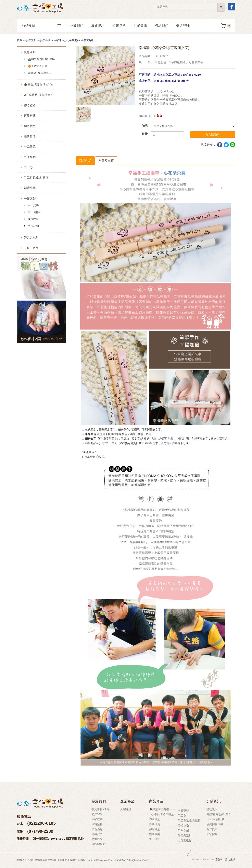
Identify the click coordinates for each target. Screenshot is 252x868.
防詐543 (97, 814)
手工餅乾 (30, 146)
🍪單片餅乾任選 (38, 66)
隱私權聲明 (98, 844)
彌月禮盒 (30, 126)
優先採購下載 (215, 824)
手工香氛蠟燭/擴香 (36, 178)
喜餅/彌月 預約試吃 (218, 814)
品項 (145, 125)
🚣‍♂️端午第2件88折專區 (41, 59)
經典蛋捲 (30, 136)
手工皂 (28, 167)
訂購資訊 (140, 26)
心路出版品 (31, 248)
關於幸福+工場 (101, 809)
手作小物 (45, 40)
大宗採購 (126, 809)
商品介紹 (41, 26)
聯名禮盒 (30, 105)
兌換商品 (97, 839)
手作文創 (31, 40)
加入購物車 (213, 135)
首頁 (19, 40)
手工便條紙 (35, 212)
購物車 (218, 859)
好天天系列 (31, 237)
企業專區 (119, 26)
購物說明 (212, 809)
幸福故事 (97, 819)
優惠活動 (30, 52)
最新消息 (98, 26)
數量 (145, 134)
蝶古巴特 (33, 219)
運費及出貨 (106, 161)
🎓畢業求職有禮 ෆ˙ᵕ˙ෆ (38, 85)
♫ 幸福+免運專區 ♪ (39, 73)
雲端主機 (230, 859)
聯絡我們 (162, 26)
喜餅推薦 (30, 116)
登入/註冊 (183, 26)
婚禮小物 (30, 188)
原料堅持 (97, 824)
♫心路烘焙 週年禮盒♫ (38, 95)
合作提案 (212, 829)
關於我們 (77, 26)
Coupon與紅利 (215, 819)
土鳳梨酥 (30, 157)
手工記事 (33, 205)
